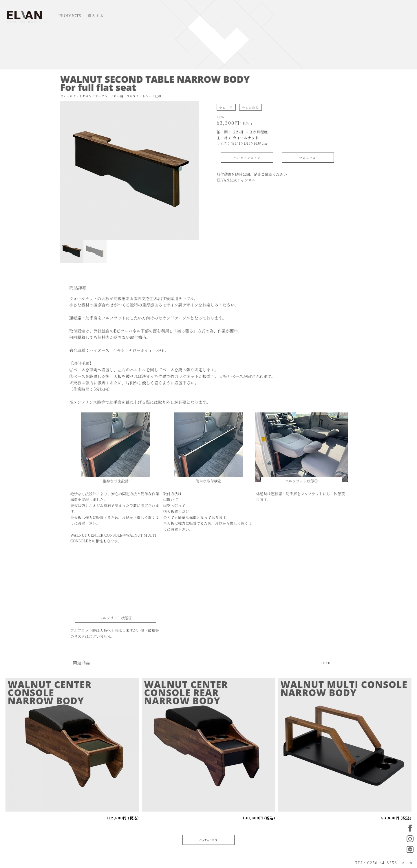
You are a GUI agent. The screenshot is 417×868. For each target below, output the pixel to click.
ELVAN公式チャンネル (236, 180)
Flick (325, 662)
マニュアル (308, 158)
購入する (96, 15)
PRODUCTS (70, 15)
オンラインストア (247, 158)
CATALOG (209, 840)
